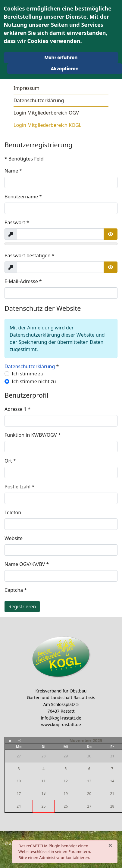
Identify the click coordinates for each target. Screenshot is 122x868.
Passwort (17, 222)
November (80, 740)
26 (66, 806)
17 (19, 794)
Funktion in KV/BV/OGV (33, 435)
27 (89, 806)
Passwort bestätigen (30, 255)
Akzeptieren (65, 69)
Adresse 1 (17, 409)
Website (14, 538)
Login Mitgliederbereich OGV (46, 113)
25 (44, 806)
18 (44, 793)
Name (13, 171)
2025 (97, 740)
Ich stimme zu (28, 374)
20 (89, 794)
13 (89, 781)
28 (112, 806)
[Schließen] (110, 845)
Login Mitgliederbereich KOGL (47, 125)
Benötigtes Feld (24, 159)
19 (66, 794)
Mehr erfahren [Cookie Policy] (61, 58)
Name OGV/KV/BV (27, 564)
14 (112, 781)
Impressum (27, 88)
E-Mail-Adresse (23, 281)
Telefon (13, 512)
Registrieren (22, 607)
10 (19, 781)
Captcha (16, 590)
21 (112, 794)
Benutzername (23, 197)
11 (44, 781)
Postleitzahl (19, 487)
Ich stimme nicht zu (34, 381)
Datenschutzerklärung (39, 100)
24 (19, 806)
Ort (10, 461)
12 (66, 781)
